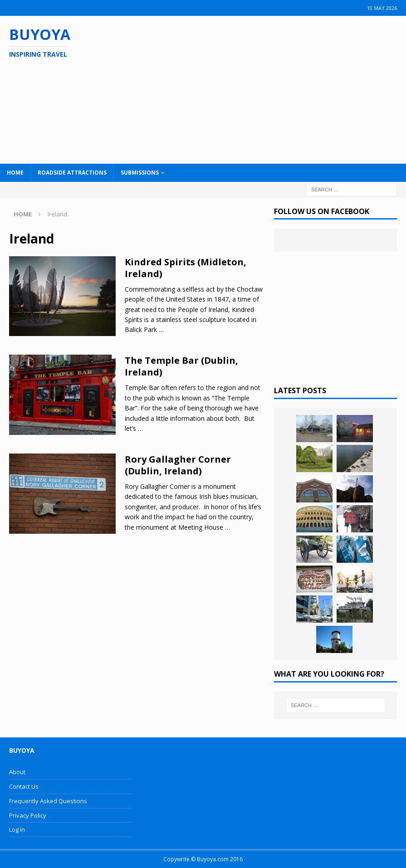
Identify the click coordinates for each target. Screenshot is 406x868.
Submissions (140, 173)
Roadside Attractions (72, 173)
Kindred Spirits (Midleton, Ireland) (186, 268)
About (17, 772)
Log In (17, 829)
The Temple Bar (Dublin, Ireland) (181, 366)
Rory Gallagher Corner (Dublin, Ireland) (178, 465)
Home (15, 173)
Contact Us (24, 786)
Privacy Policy (28, 815)
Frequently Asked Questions (48, 801)
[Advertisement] (263, 88)
